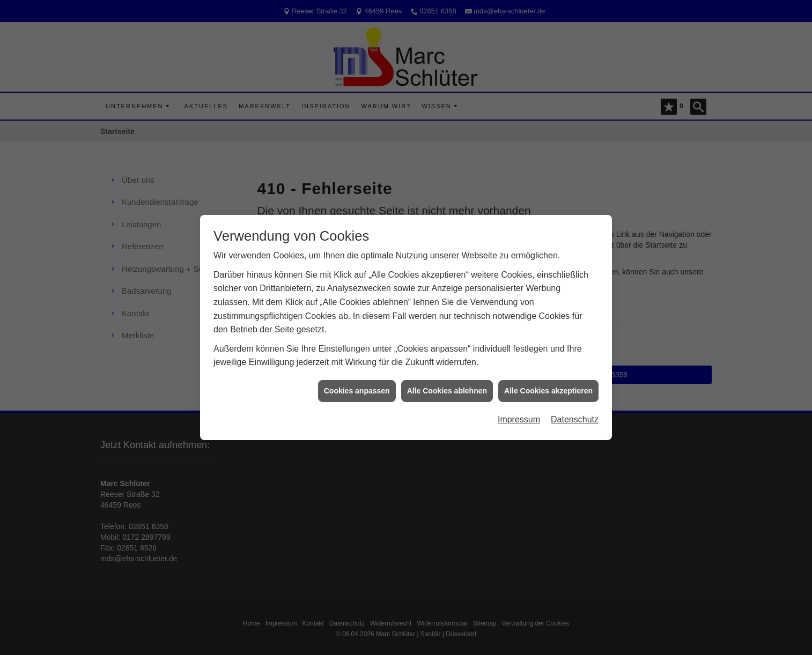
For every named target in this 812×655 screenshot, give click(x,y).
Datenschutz (575, 416)
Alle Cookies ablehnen (447, 387)
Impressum (519, 416)
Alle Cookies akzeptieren (548, 387)
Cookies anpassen (357, 387)
